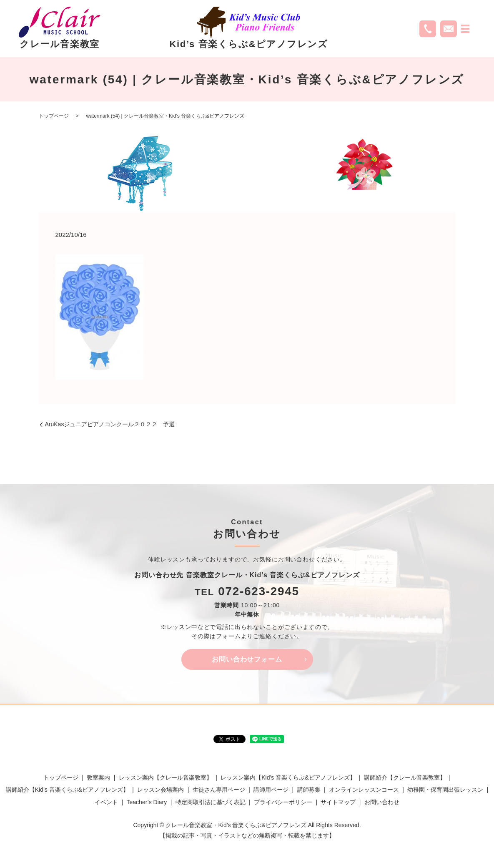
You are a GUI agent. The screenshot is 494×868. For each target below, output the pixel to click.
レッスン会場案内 (160, 790)
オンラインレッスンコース (364, 790)
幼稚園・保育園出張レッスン (445, 790)
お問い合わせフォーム (247, 659)
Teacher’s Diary (147, 802)
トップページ (54, 116)
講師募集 (309, 790)
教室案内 (98, 777)
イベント (106, 802)
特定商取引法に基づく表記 (211, 802)
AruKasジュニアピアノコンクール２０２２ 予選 (110, 424)
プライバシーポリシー (283, 802)
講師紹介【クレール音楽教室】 (405, 777)
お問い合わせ (382, 802)
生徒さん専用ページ (219, 790)
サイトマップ (338, 802)
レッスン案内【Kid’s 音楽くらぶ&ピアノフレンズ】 (288, 777)
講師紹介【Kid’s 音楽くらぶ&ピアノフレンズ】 (67, 790)
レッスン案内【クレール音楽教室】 (166, 777)
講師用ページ (271, 790)
